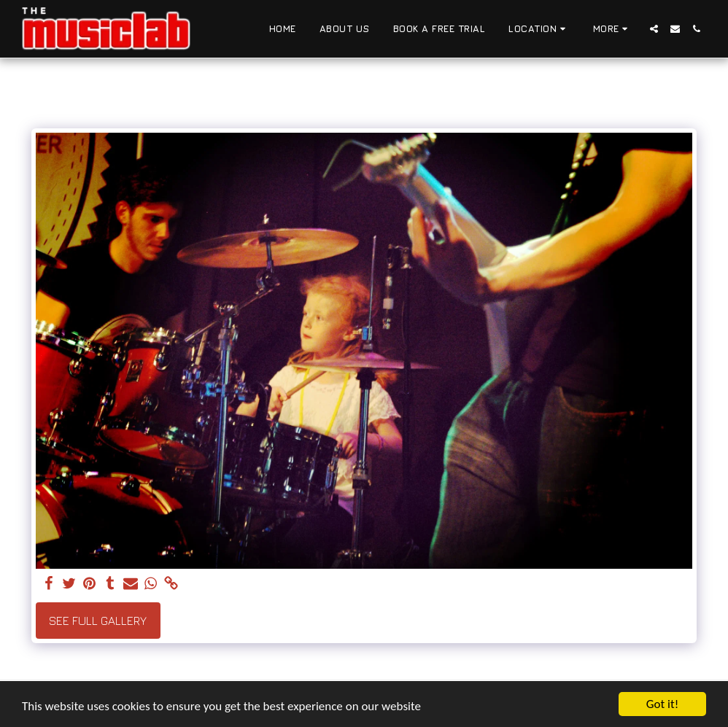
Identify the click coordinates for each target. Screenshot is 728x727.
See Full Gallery (98, 621)
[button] (539, 29)
